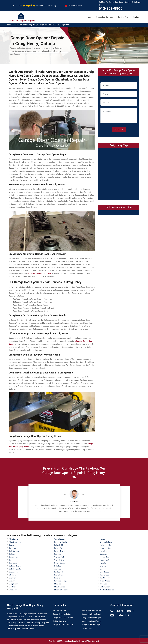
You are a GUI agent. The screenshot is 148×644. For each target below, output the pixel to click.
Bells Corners (14, 551)
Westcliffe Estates (107, 590)
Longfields (58, 578)
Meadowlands (60, 587)
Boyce (11, 560)
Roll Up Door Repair (60, 621)
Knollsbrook (59, 572)
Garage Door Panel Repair (91, 621)
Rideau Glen (105, 557)
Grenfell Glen (59, 560)
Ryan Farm (104, 563)
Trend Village (105, 581)
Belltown (12, 554)
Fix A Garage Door (59, 611)
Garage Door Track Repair (91, 611)
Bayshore (12, 548)
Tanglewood (104, 575)
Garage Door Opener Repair (63, 625)
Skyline (103, 569)
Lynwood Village (61, 581)
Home (89, 17)
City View (12, 575)
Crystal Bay (13, 590)
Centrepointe (14, 572)
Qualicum (104, 554)
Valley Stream (105, 587)
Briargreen (13, 563)
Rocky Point (104, 560)
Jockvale (58, 569)
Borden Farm (14, 557)
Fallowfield (58, 545)
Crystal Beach (60, 539)
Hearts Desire (60, 563)
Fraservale (58, 554)
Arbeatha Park (14, 539)
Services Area (123, 17)
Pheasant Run (105, 548)
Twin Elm (103, 584)
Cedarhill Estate (15, 569)
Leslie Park (59, 575)
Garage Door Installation (62, 614)
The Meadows (105, 578)
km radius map (119, 173)
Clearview (12, 578)
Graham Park (59, 557)
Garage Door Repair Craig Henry (25, 25)
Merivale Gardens (61, 590)
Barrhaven (13, 545)
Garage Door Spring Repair (63, 618)
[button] (67, 495)
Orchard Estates (106, 542)
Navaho (103, 539)
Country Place (14, 581)
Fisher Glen (59, 548)
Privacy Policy (87, 628)
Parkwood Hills (106, 545)
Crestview (13, 587)
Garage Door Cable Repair (91, 625)
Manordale (58, 584)
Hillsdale (58, 566)
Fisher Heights (60, 551)
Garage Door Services (105, 17)
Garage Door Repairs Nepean (74, 641)
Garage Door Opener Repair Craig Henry (54, 25)
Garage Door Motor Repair (91, 618)
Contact (136, 17)
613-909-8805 (111, 9)
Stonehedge (104, 572)
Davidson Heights (61, 542)
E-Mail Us (122, 615)
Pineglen (103, 551)
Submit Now (119, 129)
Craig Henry (13, 584)
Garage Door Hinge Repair (91, 614)
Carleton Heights (15, 566)
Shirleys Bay (105, 566)
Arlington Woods (15, 542)
